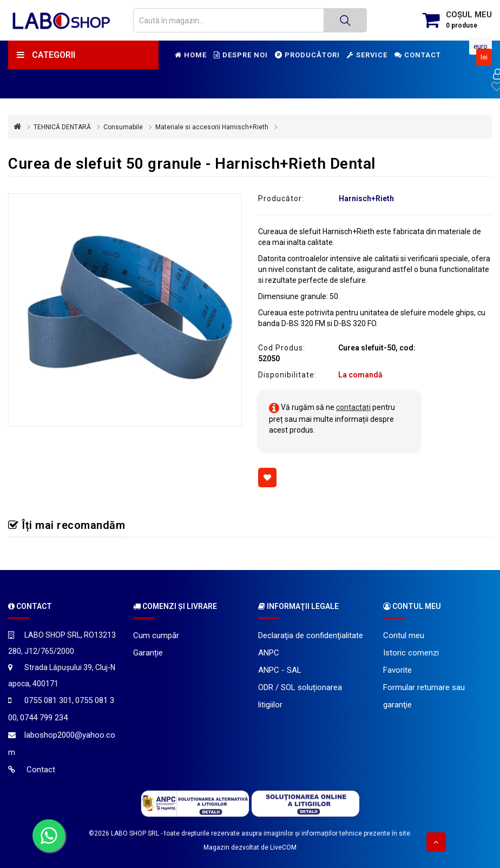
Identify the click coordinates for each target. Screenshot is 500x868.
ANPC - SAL (280, 670)
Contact (418, 55)
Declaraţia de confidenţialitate (311, 635)
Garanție (148, 653)
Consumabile (123, 127)
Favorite (397, 670)
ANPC (269, 653)
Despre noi (241, 55)
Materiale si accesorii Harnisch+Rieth (212, 127)
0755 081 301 (48, 700)
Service (367, 55)
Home (191, 55)
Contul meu (404, 635)
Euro (481, 46)
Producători (307, 55)
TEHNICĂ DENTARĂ (62, 127)
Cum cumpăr (156, 635)
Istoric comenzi (411, 653)
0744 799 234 (44, 718)
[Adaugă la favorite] (267, 478)
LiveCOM (283, 847)
